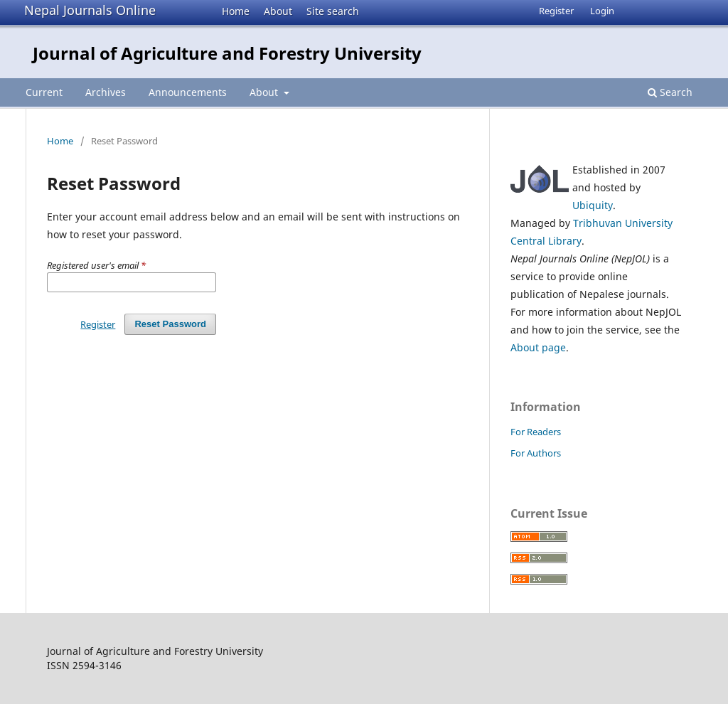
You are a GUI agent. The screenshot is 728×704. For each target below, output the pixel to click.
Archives (106, 92)
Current (44, 92)
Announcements (188, 92)
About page (538, 347)
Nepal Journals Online (90, 10)
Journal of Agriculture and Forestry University (227, 53)
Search (670, 92)
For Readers (536, 432)
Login (602, 11)
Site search (333, 11)
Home (236, 11)
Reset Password (170, 324)
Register (556, 11)
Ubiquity (593, 205)
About (278, 11)
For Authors (536, 453)
